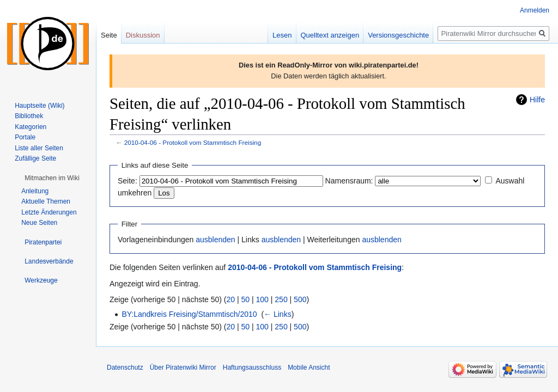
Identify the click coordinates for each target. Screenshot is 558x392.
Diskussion (143, 35)
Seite (109, 35)
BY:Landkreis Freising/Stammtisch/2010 (189, 314)
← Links (278, 314)
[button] (52, 178)
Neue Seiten (39, 223)
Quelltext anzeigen (330, 35)
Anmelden (535, 10)
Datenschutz (125, 367)
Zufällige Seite (35, 158)
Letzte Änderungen (49, 212)
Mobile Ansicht (309, 367)
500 (300, 299)
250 (281, 299)
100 (262, 299)
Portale (25, 137)
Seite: (128, 181)
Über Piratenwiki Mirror (183, 367)
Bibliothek (29, 116)
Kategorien (31, 127)
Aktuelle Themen (46, 201)
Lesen (282, 35)
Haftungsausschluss (252, 367)
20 (231, 299)
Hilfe (537, 100)
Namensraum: (349, 181)
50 (246, 299)
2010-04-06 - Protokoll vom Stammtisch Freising (193, 142)
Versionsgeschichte (398, 35)
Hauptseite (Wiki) (40, 106)
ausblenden (215, 240)
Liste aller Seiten (39, 148)
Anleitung (35, 191)
